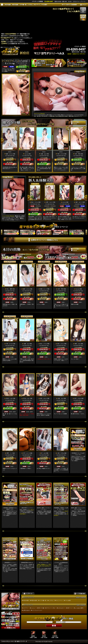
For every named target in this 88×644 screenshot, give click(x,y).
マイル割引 (68, 601)
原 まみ (43, 453)
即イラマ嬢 (41, 608)
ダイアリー (26, 608)
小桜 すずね (61, 453)
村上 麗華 (9, 289)
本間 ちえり (49, 202)
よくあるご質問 (79, 608)
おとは (26, 154)
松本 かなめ (78, 398)
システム (51, 601)
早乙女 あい (26, 398)
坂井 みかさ (43, 398)
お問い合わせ (26, 610)
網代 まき (78, 344)
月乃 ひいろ (26, 453)
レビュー (34, 608)
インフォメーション (37, 610)
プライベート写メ (51, 608)
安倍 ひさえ (61, 344)
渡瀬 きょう (43, 289)
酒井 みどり (79, 202)
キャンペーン (59, 601)
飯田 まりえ (9, 154)
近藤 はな (43, 154)
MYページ (70, 608)
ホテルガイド (62, 608)
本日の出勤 (26, 601)
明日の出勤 (34, 601)
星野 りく (9, 453)
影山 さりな (35, 202)
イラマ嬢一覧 (43, 601)
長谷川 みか (9, 398)
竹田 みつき (61, 154)
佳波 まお (61, 398)
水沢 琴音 (22, 61)
